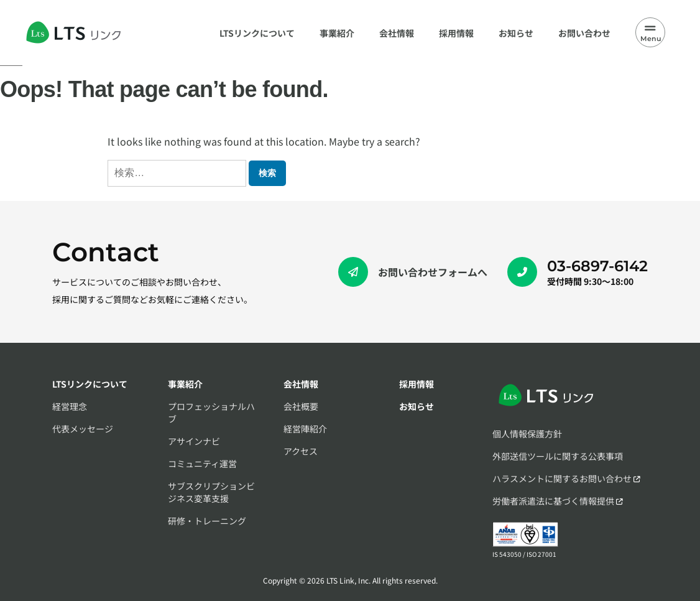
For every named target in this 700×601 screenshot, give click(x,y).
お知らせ (417, 406)
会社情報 (301, 384)
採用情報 (417, 384)
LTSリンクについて (90, 384)
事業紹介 (185, 384)
